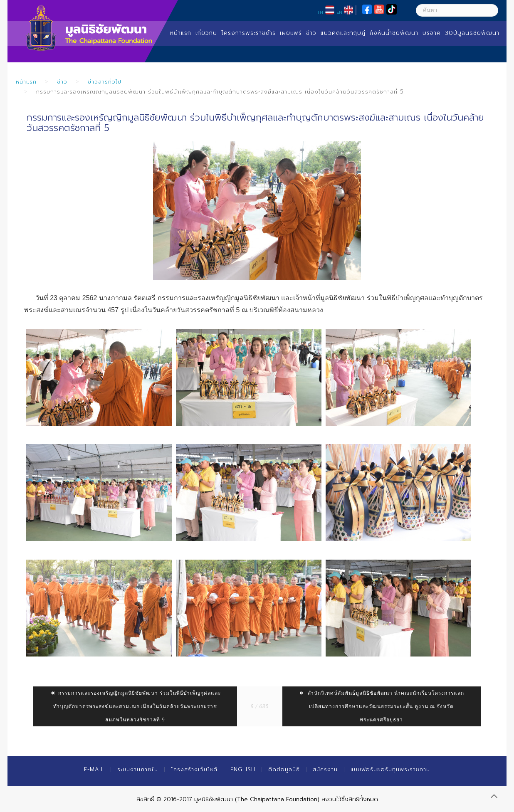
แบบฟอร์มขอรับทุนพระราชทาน (390, 769)
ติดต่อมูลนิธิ (284, 769)
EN (339, 12)
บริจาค (432, 33)
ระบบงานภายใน (138, 769)
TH (320, 12)
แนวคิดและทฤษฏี (343, 33)
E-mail (94, 769)
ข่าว (311, 33)
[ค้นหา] (457, 10)
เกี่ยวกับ (206, 33)
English (243, 769)
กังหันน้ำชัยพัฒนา (394, 33)
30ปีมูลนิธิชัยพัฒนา (472, 33)
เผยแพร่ (291, 33)
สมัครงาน (325, 769)
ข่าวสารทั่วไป (105, 82)
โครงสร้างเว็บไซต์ (194, 769)
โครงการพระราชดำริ (248, 33)
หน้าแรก (181, 33)
